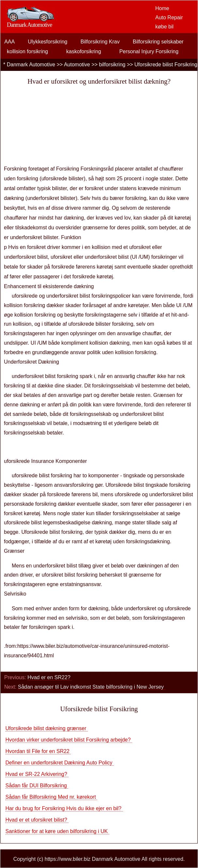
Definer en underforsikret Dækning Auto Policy (60, 763)
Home (162, 8)
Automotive (77, 65)
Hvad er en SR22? (50, 677)
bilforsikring (112, 65)
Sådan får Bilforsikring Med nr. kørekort (51, 797)
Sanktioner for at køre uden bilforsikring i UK (57, 831)
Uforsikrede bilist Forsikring (166, 65)
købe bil (164, 27)
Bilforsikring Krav (100, 42)
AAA (9, 42)
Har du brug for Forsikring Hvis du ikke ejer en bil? (64, 808)
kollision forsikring (27, 51)
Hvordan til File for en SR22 (38, 751)
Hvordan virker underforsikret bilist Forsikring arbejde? (69, 740)
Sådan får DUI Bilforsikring (37, 786)
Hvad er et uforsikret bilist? (37, 820)
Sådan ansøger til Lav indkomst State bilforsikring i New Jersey (92, 687)
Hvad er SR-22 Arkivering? (37, 774)
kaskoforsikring (84, 51)
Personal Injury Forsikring (149, 51)
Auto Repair (169, 17)
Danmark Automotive (31, 65)
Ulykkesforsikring (48, 42)
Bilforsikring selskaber (158, 42)
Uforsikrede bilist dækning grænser (46, 728)
